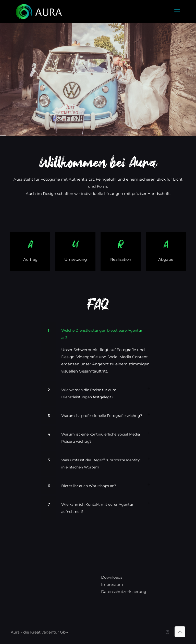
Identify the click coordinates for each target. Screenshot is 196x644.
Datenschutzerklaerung (124, 592)
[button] (98, 351)
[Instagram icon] (168, 632)
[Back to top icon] (180, 632)
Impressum (112, 584)
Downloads (112, 577)
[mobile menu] (177, 11)
